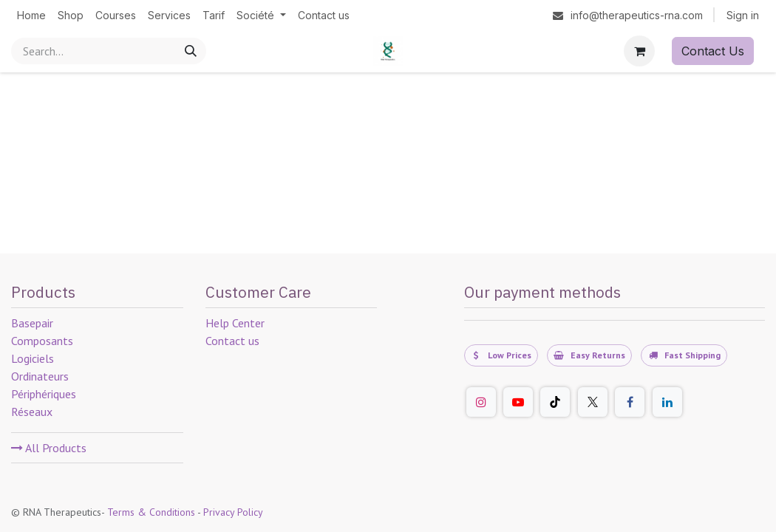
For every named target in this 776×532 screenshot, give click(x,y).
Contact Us (713, 51)
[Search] (191, 51)
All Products (49, 448)
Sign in (743, 15)
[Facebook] (630, 402)
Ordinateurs (40, 376)
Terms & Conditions (151, 512)
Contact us (232, 341)
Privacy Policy (233, 512)
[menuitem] (31, 15)
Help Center (235, 323)
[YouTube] (518, 402)
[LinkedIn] (667, 402)
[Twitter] (593, 402)
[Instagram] (481, 402)
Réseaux (32, 412)
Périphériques (44, 394)
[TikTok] (555, 402)
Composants (42, 341)
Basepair (32, 323)
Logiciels (33, 358)
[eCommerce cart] (639, 51)
